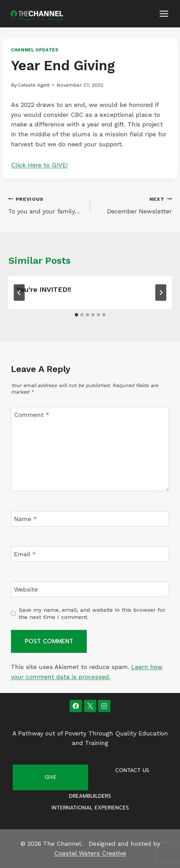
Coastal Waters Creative (90, 853)
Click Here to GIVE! (39, 165)
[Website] (90, 589)
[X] (90, 706)
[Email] (90, 554)
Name (26, 519)
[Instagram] (104, 706)
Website (26, 589)
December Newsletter (134, 204)
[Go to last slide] (19, 293)
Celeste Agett (34, 85)
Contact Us (132, 770)
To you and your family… (46, 204)
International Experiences (90, 808)
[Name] (90, 519)
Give (51, 777)
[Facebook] (76, 706)
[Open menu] (164, 14)
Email (25, 554)
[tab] (76, 315)
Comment (32, 415)
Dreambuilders (90, 796)
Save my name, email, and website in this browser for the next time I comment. (92, 613)
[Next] (161, 293)
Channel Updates (35, 50)
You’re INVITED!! (44, 289)
